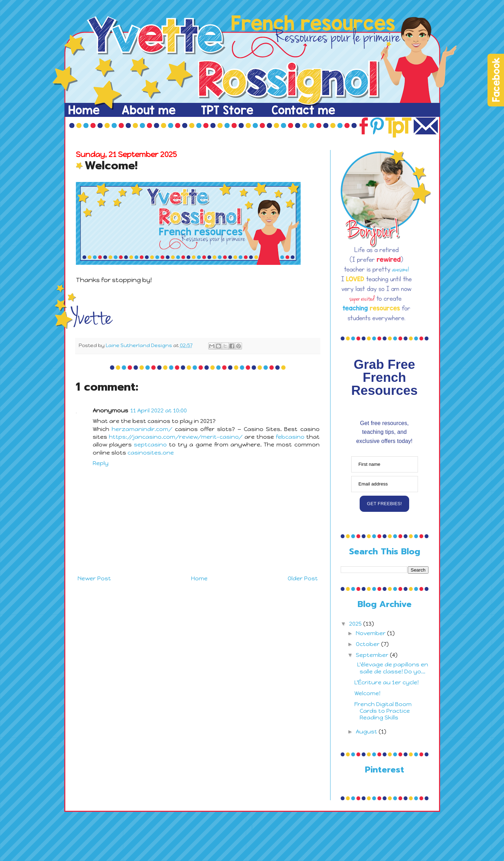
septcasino (150, 445)
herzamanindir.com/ (142, 429)
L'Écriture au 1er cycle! (387, 682)
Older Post (303, 578)
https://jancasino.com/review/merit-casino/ (176, 437)
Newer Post (94, 578)
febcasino (290, 437)
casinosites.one (151, 453)
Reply (101, 463)
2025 (356, 624)
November (371, 633)
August (367, 732)
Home (199, 578)
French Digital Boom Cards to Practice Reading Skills (383, 711)
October (368, 644)
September (373, 655)
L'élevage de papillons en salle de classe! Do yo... (391, 668)
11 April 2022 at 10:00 (159, 410)
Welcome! (367, 693)
